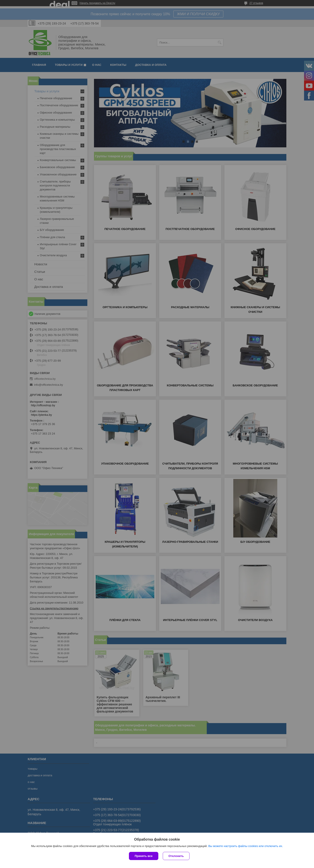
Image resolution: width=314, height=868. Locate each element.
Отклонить (176, 856)
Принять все (144, 856)
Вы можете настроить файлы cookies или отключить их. (246, 846)
